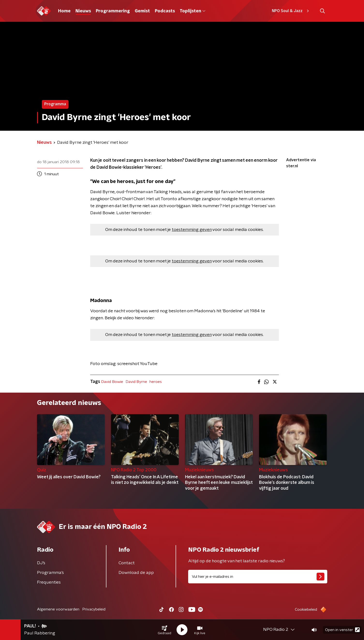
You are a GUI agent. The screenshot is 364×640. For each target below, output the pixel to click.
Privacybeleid (94, 609)
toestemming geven (192, 230)
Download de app (136, 573)
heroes (156, 382)
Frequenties (49, 582)
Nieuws (83, 11)
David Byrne (136, 382)
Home (64, 11)
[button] (164, 630)
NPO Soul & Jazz (291, 11)
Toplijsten (193, 11)
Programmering (113, 11)
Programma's (50, 573)
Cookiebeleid (306, 610)
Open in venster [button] (342, 630)
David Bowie (112, 382)
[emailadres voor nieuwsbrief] (258, 577)
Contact (127, 563)
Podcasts (165, 11)
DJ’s (41, 563)
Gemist (142, 11)
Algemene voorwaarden (58, 609)
